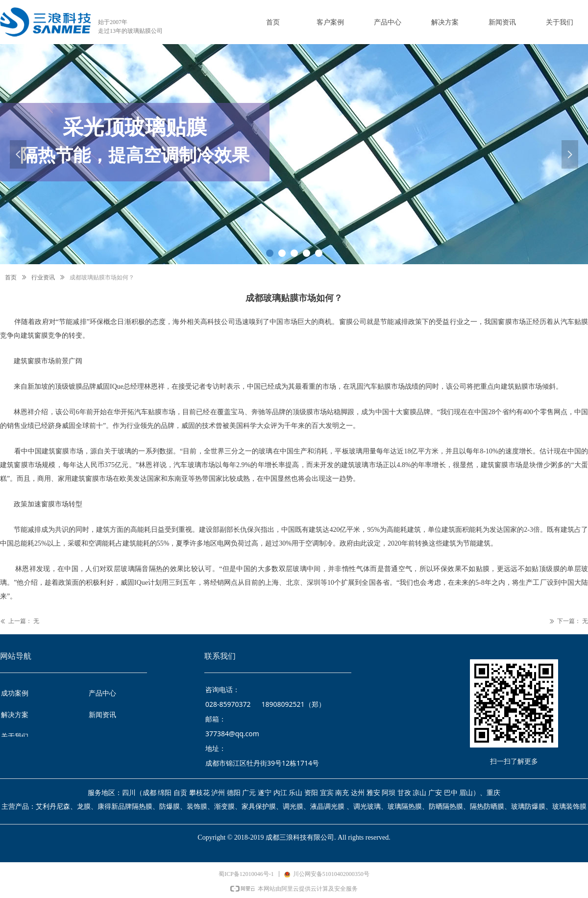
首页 (11, 277)
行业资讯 (43, 277)
